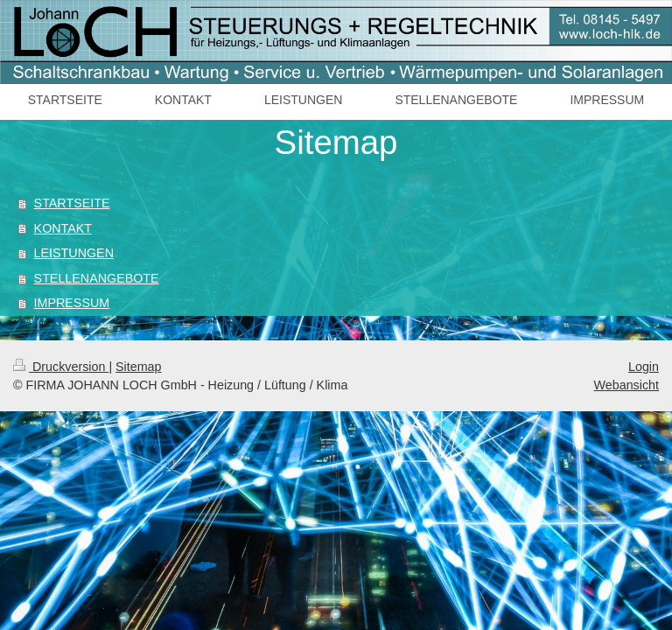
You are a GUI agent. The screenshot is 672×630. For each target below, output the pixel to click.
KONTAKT (63, 228)
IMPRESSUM (72, 303)
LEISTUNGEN (74, 253)
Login (644, 367)
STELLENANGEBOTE (97, 278)
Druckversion (61, 367)
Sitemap (138, 367)
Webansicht (626, 385)
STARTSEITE (72, 203)
